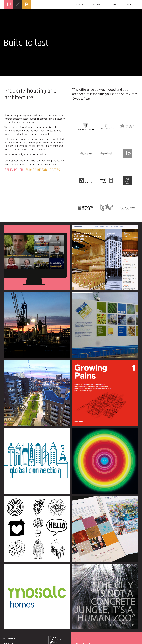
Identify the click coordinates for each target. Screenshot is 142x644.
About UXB (83, 606)
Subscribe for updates (43, 170)
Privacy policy (85, 615)
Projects (96, 4)
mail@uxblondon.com (19, 633)
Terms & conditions (89, 624)
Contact (129, 4)
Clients (113, 4)
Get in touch (14, 170)
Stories (80, 611)
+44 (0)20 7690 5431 (19, 629)
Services (79, 4)
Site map (82, 629)
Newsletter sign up (89, 620)
